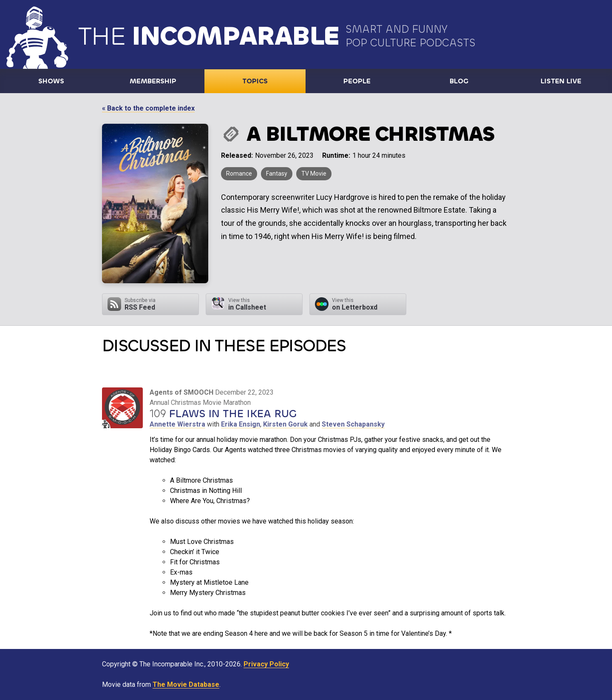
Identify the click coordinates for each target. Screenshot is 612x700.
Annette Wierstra (177, 424)
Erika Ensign (241, 424)
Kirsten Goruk (285, 424)
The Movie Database (186, 684)
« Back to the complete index (148, 108)
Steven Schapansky (353, 424)
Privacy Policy (266, 664)
